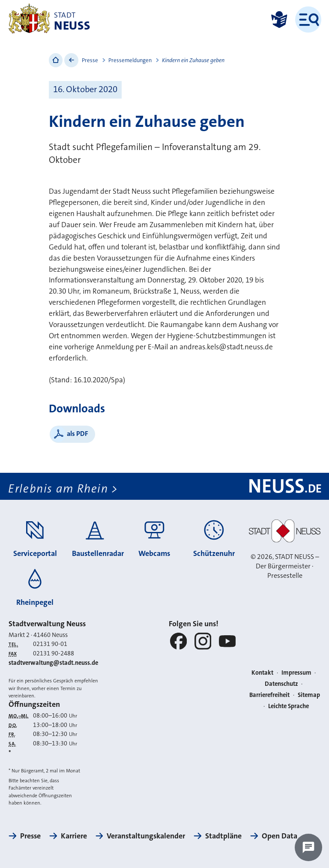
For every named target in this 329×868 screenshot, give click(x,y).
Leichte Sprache (289, 706)
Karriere (74, 836)
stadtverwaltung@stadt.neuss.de (53, 663)
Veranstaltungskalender (146, 836)
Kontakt (262, 673)
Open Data (280, 836)
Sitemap (309, 695)
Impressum (296, 673)
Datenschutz (281, 684)
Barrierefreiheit (269, 695)
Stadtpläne (223, 836)
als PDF (78, 434)
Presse (90, 60)
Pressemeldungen (130, 60)
